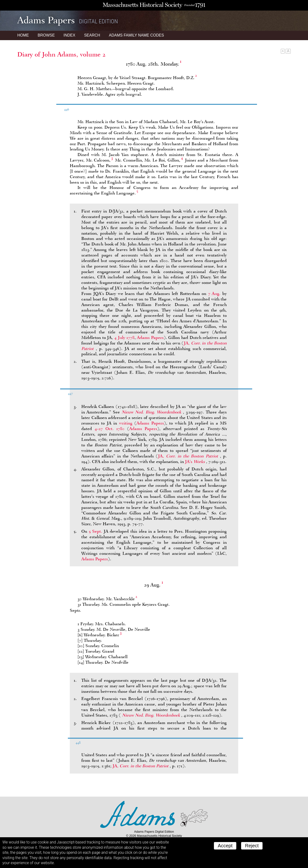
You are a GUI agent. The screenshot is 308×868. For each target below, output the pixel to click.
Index (69, 35)
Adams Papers (150, 337)
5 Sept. (96, 531)
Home (23, 35)
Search (92, 35)
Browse (46, 35)
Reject (252, 846)
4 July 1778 (124, 337)
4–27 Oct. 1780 (109, 429)
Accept (225, 846)
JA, (189, 456)
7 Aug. (214, 293)
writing (126, 423)
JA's (196, 462)
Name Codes (137, 35)
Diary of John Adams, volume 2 (61, 54)
